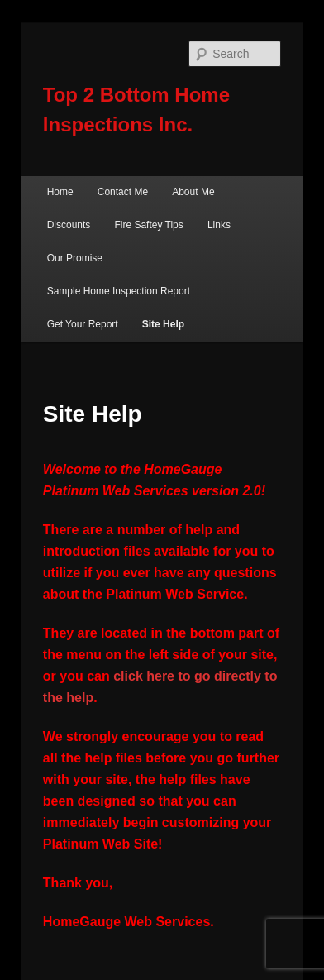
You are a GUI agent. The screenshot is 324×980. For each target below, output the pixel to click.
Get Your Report (83, 324)
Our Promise (75, 258)
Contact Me (123, 192)
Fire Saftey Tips (148, 225)
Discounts (69, 225)
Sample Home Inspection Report (119, 291)
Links (219, 225)
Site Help (163, 324)
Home (60, 192)
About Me (193, 192)
